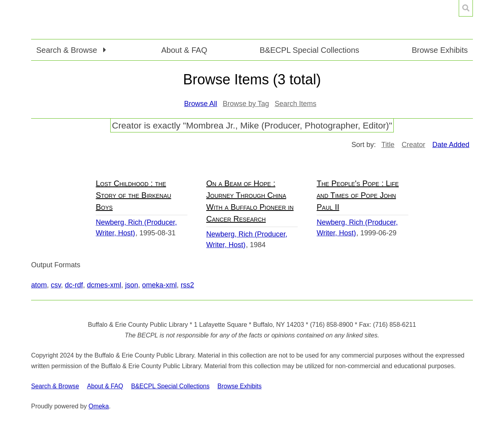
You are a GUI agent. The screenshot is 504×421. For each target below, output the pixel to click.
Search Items (295, 104)
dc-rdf (74, 285)
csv (56, 285)
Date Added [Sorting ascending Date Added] (451, 145)
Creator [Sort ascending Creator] (413, 145)
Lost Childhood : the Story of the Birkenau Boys (133, 195)
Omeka (99, 406)
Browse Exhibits (440, 50)
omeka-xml (159, 285)
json (132, 285)
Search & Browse (55, 386)
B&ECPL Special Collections (310, 50)
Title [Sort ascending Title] (388, 145)
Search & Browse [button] (68, 50)
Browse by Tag (246, 104)
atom (39, 285)
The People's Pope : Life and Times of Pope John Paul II (358, 195)
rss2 (187, 285)
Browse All (201, 104)
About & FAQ (184, 50)
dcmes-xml (104, 285)
